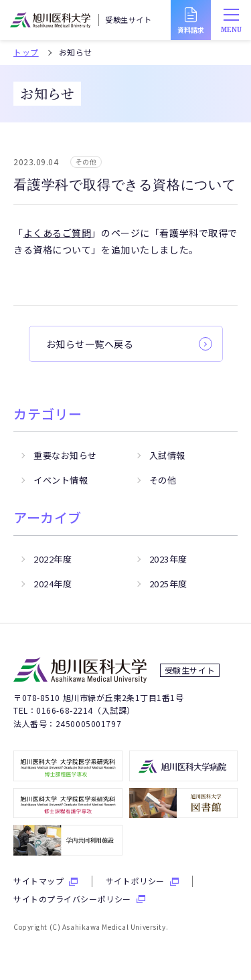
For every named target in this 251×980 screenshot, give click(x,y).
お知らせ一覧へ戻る (90, 344)
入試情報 (167, 455)
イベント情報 (61, 480)
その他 (163, 480)
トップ (26, 52)
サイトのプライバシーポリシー (72, 899)
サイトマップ (38, 881)
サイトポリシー (135, 881)
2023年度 (168, 559)
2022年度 (53, 559)
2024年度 (53, 584)
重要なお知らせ (65, 455)
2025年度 (168, 584)
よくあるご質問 (58, 233)
